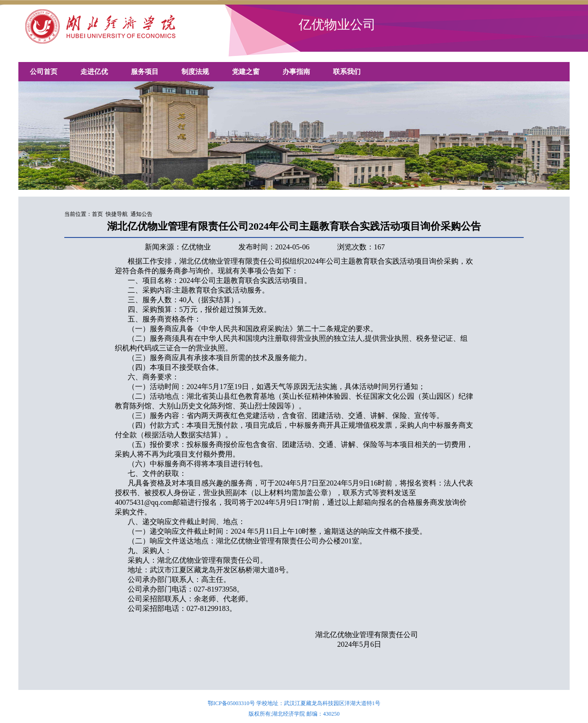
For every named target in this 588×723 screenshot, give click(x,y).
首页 (97, 214)
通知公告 (141, 214)
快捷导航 (117, 214)
